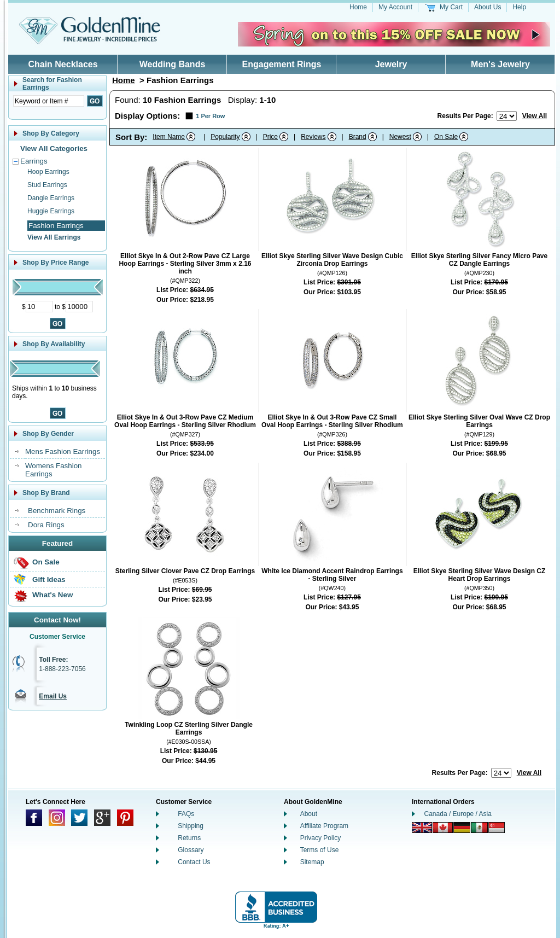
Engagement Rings (282, 64)
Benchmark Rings (57, 511)
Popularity (225, 137)
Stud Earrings (47, 185)
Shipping (191, 826)
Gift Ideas (49, 579)
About (309, 814)
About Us (488, 7)
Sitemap (312, 862)
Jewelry (391, 64)
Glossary (191, 850)
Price (270, 137)
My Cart (451, 7)
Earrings (34, 161)
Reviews (313, 137)
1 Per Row (210, 116)
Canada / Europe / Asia (458, 814)
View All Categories (54, 148)
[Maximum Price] (79, 307)
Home (358, 7)
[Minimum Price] (39, 307)
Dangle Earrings (51, 198)
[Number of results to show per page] (507, 116)
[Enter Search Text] (49, 101)
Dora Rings (46, 525)
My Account (395, 7)
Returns (189, 838)
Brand (358, 137)
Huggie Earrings (51, 211)
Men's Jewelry (500, 64)
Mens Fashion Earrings (63, 451)
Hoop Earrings (48, 172)
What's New (52, 595)
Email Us (53, 696)
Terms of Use (320, 850)
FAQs (186, 814)
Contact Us (194, 862)
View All (535, 116)
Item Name (169, 137)
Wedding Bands (173, 64)
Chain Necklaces (63, 64)
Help (519, 7)
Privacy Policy (321, 838)
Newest (400, 137)
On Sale (46, 562)
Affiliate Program (324, 826)
